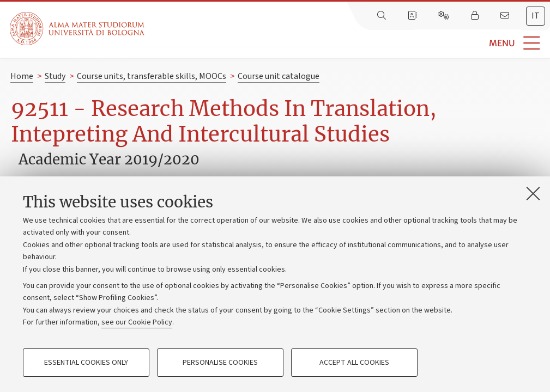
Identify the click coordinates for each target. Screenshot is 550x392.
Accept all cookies (354, 363)
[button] (347, 43)
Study (55, 76)
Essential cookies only (86, 363)
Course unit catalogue (279, 76)
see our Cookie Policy (137, 322)
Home (22, 76)
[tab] (536, 16)
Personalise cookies (220, 363)
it (536, 16)
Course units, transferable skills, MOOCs (152, 76)
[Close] (533, 193)
